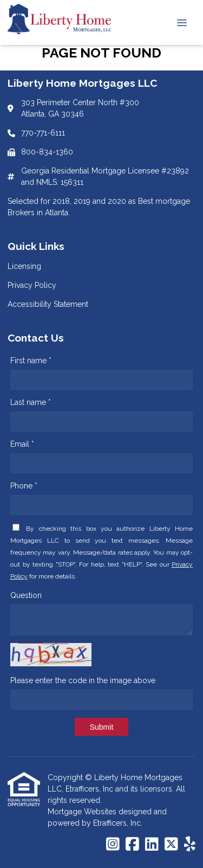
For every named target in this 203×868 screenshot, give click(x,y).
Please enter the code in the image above (83, 680)
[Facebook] (132, 845)
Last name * (31, 402)
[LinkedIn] (152, 845)
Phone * (24, 486)
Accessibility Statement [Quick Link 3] (48, 304)
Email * (22, 444)
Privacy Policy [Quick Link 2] (32, 285)
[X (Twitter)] (171, 845)
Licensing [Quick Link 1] (24, 266)
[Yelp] (190, 845)
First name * (31, 361)
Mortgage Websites (83, 812)
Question (26, 595)
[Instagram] (113, 845)
